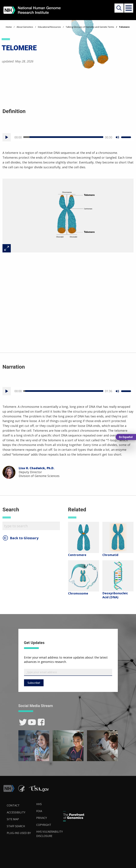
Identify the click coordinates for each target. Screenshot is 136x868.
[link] (23, 722)
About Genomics (25, 27)
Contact (13, 805)
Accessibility (16, 812)
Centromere (77, 555)
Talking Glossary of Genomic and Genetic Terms (90, 27)
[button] (128, 8)
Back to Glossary (24, 538)
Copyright (44, 825)
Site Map (13, 819)
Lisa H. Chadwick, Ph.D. (37, 468)
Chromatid (110, 555)
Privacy (42, 818)
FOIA (39, 811)
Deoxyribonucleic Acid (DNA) (115, 595)
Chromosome (78, 593)
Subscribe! (34, 683)
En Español (126, 437)
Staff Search (16, 826)
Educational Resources (49, 27)
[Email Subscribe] (68, 672)
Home (9, 27)
